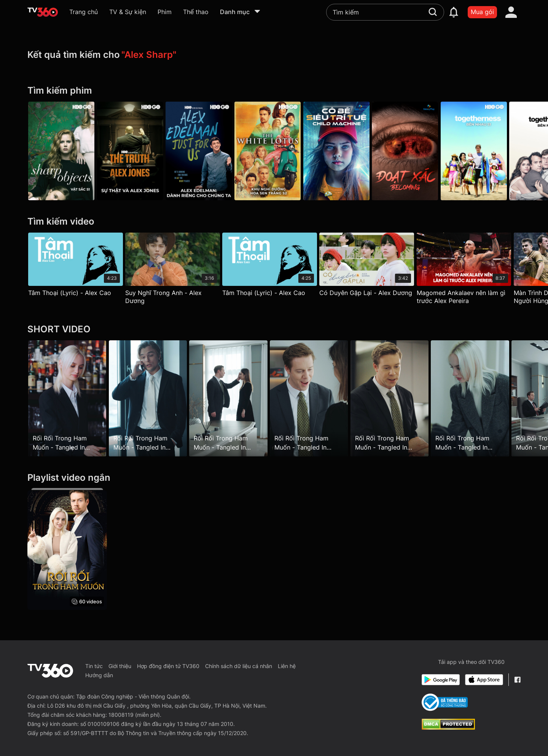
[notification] (454, 12)
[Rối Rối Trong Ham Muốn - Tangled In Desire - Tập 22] (398, 399)
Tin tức (94, 666)
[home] (43, 12)
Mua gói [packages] (482, 12)
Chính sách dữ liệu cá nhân (239, 666)
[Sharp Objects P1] (61, 151)
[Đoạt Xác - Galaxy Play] (416, 151)
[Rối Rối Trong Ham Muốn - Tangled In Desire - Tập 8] (67, 399)
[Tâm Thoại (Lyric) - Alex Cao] (76, 266)
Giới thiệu (120, 666)
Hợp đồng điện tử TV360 (168, 666)
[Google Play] (441, 680)
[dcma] (448, 727)
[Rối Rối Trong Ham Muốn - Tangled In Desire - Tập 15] (233, 399)
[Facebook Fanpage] (517, 680)
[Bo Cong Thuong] (445, 702)
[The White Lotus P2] (274, 151)
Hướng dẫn (99, 675)
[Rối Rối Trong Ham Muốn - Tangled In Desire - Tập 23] (481, 399)
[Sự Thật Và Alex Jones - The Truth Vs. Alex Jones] (132, 151)
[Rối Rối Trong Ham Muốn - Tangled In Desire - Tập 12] (150, 399)
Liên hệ (287, 666)
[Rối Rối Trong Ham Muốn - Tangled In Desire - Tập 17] (315, 399)
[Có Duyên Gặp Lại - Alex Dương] (373, 266)
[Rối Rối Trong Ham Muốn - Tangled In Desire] (67, 549)
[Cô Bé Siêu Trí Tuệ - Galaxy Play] (345, 151)
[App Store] (484, 680)
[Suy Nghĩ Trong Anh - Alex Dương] (175, 270)
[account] (511, 12)
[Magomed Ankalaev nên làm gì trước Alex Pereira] (472, 270)
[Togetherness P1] (487, 151)
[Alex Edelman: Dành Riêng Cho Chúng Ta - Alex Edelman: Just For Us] (203, 151)
